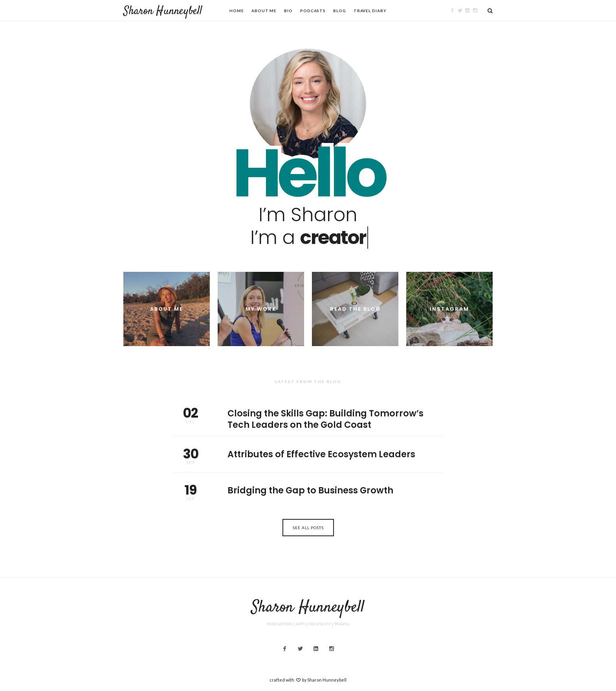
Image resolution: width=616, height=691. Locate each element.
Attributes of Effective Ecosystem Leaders (308, 454)
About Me (264, 11)
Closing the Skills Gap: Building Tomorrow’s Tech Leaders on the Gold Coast (308, 416)
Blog (340, 11)
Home (237, 11)
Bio (288, 11)
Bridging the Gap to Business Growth (308, 491)
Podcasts (313, 11)
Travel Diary (370, 11)
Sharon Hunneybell (163, 11)
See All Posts (308, 528)
